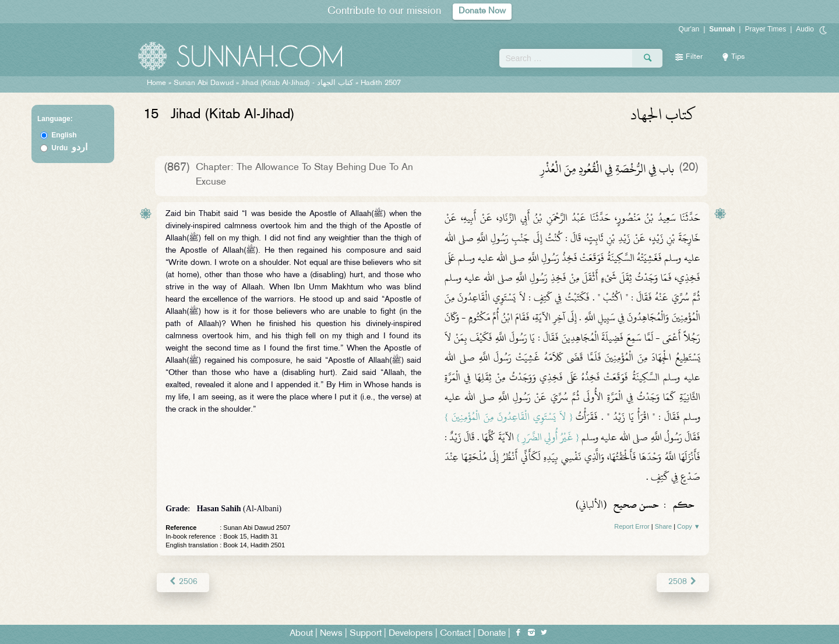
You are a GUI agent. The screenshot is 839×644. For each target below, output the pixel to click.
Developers (411, 633)
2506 (183, 582)
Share (663, 526)
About (301, 633)
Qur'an (689, 29)
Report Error (632, 526)
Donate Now (482, 11)
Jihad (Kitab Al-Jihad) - (298, 83)
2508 (683, 582)
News (331, 633)
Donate (492, 633)
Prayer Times (765, 29)
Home (156, 83)
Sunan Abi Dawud (204, 83)
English (64, 135)
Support (366, 633)
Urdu (69, 148)
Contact (455, 633)
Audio (805, 29)
